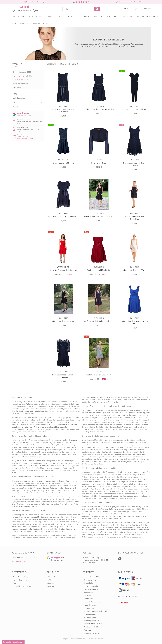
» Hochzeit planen (89, 605)
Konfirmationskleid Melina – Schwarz (99, 217)
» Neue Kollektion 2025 (91, 577)
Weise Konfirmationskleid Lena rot (63, 270)
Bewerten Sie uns (24, 116)
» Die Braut (87, 596)
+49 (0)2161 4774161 (24, 137)
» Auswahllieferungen (19, 580)
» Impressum (52, 583)
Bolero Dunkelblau (99, 163)
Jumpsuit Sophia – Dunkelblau (134, 109)
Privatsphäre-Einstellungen (13, 642)
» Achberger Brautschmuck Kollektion (96, 611)
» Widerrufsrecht (53, 577)
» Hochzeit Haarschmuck (92, 602)
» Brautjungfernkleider (91, 621)
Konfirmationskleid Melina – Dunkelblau (134, 164)
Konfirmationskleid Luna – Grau (99, 375)
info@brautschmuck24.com (25, 139)
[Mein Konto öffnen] (136, 9)
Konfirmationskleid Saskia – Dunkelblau (63, 376)
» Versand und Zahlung (20, 577)
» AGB (49, 580)
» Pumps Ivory (88, 592)
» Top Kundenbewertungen (21, 586)
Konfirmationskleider (20, 80)
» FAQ (14, 583)
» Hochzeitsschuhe (89, 617)
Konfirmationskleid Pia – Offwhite (134, 270)
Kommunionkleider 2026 (22, 72)
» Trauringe (87, 630)
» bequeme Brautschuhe (92, 589)
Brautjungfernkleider (20, 84)
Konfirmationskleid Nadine (63, 163)
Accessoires (17, 87)
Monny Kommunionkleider (22, 76)
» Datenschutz (52, 586)
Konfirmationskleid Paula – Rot (99, 270)
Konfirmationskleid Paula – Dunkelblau (134, 218)
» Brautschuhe (88, 583)
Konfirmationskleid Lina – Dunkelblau (63, 217)
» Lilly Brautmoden (90, 614)
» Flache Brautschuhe (90, 586)
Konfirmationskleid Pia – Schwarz (63, 321)
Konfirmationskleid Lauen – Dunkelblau (63, 111)
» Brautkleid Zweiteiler (91, 633)
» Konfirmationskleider (91, 627)
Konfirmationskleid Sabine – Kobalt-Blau (134, 322)
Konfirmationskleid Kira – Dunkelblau (99, 109)
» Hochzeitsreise (89, 608)
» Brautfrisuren (88, 599)
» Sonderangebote (89, 580)
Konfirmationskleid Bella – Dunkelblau (99, 321)
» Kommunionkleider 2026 (92, 624)
